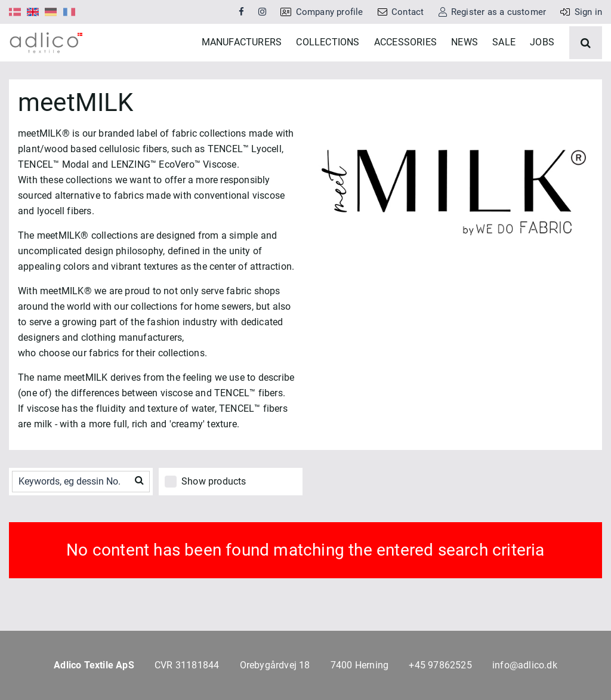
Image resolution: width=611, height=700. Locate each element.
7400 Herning (359, 665)
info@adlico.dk (525, 665)
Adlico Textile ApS (94, 665)
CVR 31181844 (187, 665)
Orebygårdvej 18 (275, 665)
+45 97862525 (440, 665)
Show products (214, 516)
